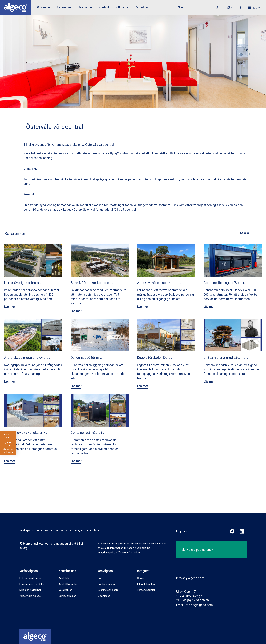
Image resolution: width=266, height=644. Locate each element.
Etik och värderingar (30, 578)
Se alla (244, 233)
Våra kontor (65, 590)
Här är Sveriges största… (22, 283)
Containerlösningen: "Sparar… (225, 283)
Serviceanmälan (67, 596)
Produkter (44, 7)
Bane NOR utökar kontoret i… (92, 283)
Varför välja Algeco (30, 596)
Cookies (142, 578)
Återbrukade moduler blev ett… (27, 358)
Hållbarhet (122, 7)
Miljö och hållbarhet (30, 590)
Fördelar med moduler (32, 584)
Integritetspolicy (146, 584)
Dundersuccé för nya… (87, 358)
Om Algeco (143, 7)
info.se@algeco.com (190, 578)
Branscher (85, 7)
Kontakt (104, 7)
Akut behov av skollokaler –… (26, 433)
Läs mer (9, 307)
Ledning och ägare (108, 590)
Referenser (64, 7)
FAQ (100, 578)
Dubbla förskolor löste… (155, 358)
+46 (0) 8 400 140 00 (195, 600)
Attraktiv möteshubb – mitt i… (159, 283)
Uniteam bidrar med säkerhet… (226, 358)
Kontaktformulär (68, 584)
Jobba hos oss (106, 584)
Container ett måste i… (87, 433)
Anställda (64, 578)
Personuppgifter (146, 590)
